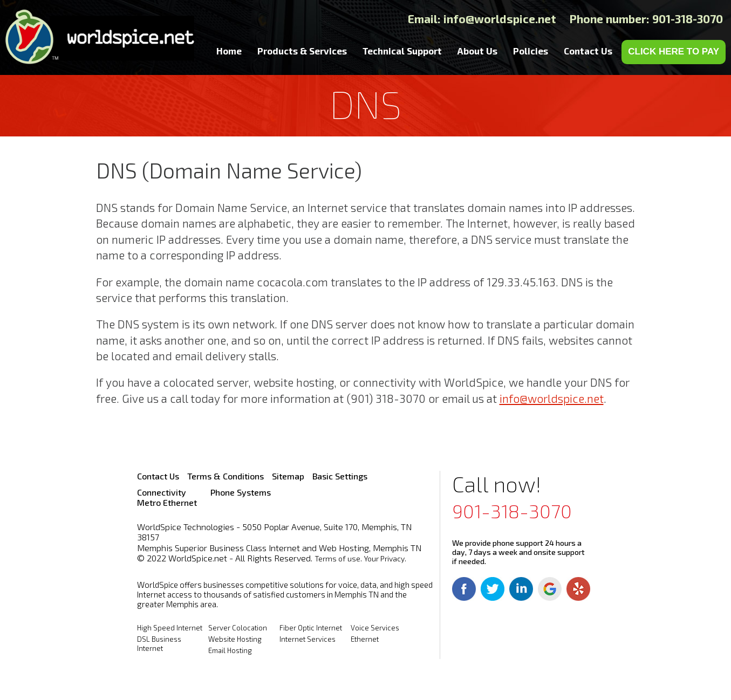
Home (229, 51)
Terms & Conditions (226, 476)
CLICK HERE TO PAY (674, 52)
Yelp (578, 589)
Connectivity (162, 492)
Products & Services (302, 51)
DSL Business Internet (159, 644)
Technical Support (402, 51)
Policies (531, 51)
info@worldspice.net (500, 19)
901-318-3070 (512, 511)
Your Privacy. (385, 558)
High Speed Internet (170, 628)
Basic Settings (340, 476)
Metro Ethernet (167, 502)
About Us (477, 51)
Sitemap (288, 476)
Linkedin (521, 589)
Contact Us (588, 51)
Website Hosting (235, 639)
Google (550, 589)
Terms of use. (338, 558)
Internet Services (308, 639)
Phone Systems (241, 492)
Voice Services (375, 628)
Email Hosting (230, 650)
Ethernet (365, 639)
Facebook (464, 589)
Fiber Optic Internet (311, 628)
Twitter (493, 589)
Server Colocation (238, 628)
